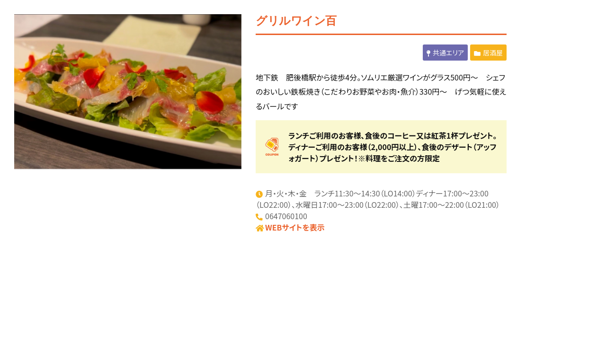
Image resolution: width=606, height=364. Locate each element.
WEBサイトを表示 (295, 227)
